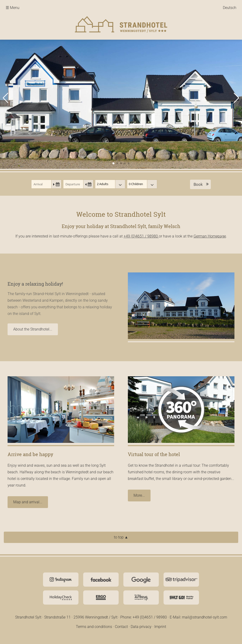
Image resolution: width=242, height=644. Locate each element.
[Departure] (78, 184)
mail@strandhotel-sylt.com (205, 617)
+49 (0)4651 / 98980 (141, 236)
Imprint (160, 627)
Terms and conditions (94, 627)
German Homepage (210, 236)
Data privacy (141, 627)
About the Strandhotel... (33, 329)
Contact (121, 627)
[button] (6, 98)
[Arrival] (46, 184)
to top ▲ (121, 537)
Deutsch (230, 8)
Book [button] (198, 184)
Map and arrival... (28, 502)
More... (139, 495)
